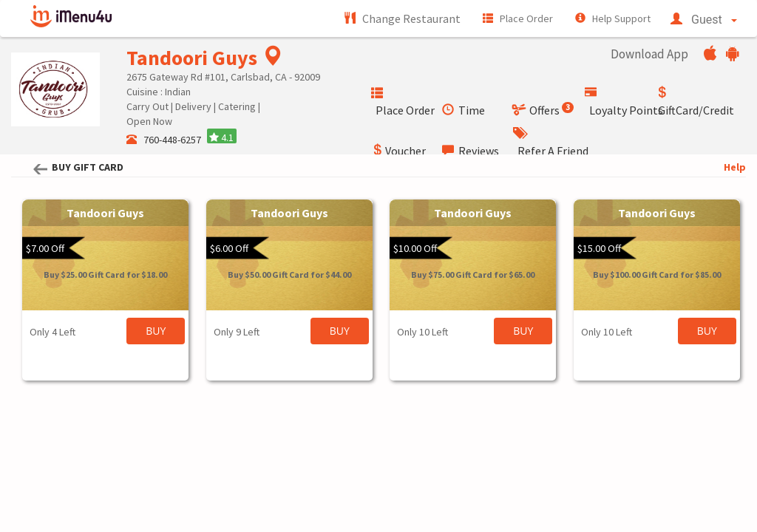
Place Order (518, 18)
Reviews (471, 151)
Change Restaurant (402, 18)
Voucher (398, 151)
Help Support (613, 18)
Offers (543, 110)
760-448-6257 (165, 140)
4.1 (221, 137)
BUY (156, 331)
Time (464, 110)
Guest (704, 20)
